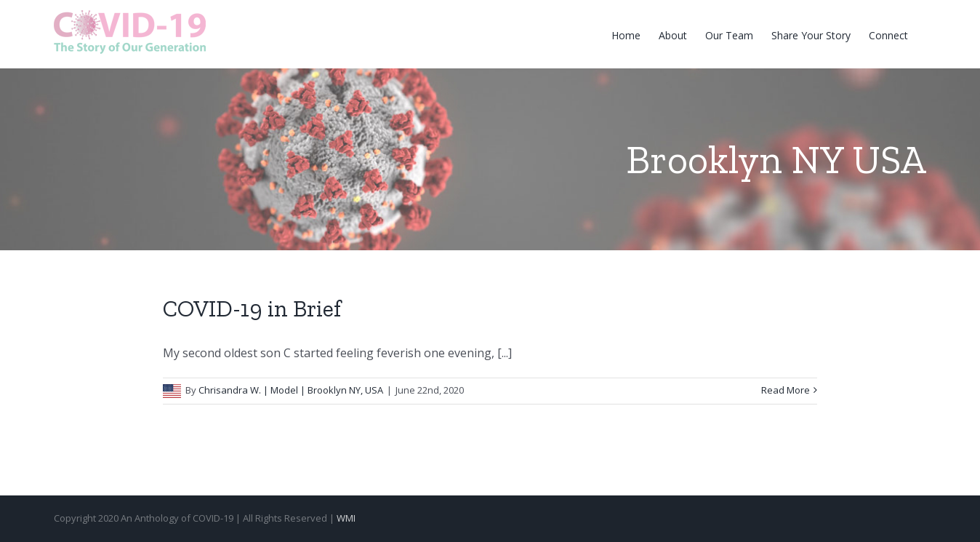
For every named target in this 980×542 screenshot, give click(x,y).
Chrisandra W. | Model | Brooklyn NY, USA (291, 390)
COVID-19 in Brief (252, 308)
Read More (786, 390)
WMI (346, 518)
